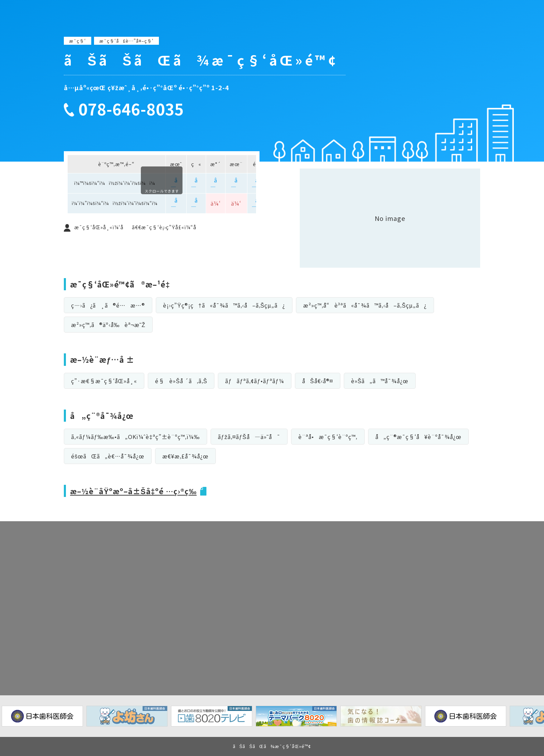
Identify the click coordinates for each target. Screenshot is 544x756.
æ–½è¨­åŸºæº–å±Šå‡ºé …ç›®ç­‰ (135, 491)
